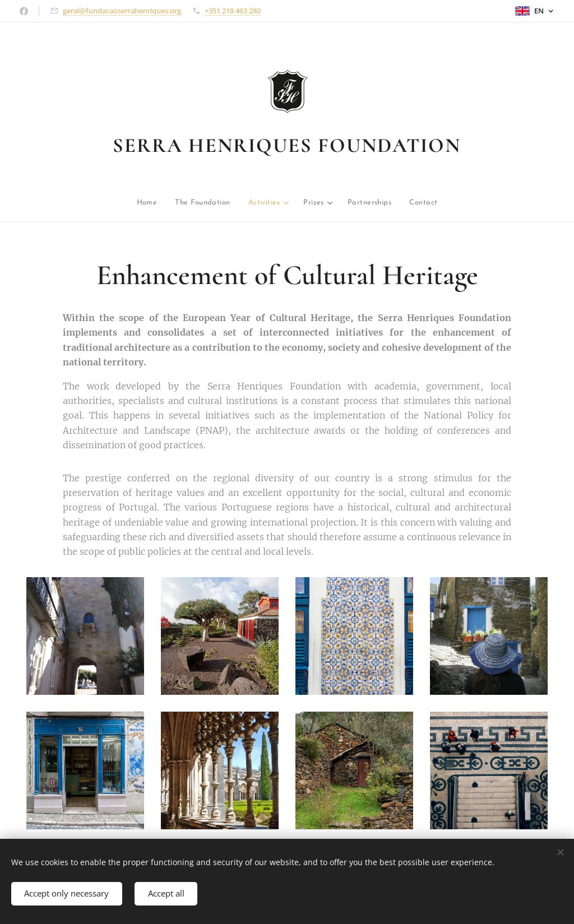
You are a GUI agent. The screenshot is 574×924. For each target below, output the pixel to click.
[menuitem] (103, 203)
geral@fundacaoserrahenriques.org (122, 11)
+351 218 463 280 (233, 11)
